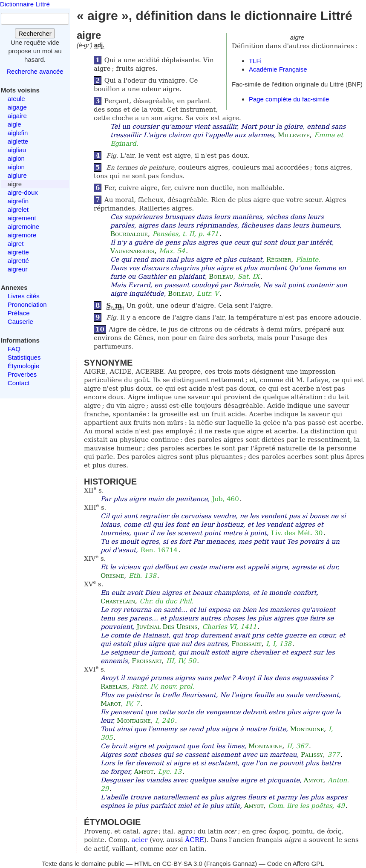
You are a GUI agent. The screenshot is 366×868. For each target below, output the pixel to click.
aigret (16, 244)
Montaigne (134, 721)
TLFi (255, 61)
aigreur (18, 269)
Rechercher (35, 33)
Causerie (20, 322)
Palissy (312, 755)
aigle (14, 124)
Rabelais (114, 686)
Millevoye (294, 135)
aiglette (18, 141)
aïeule (16, 99)
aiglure (17, 175)
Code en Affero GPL (296, 864)
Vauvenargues (133, 251)
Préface (19, 313)
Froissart (246, 644)
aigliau (17, 150)
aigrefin (18, 201)
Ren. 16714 (159, 550)
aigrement (22, 218)
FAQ (14, 349)
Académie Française (278, 69)
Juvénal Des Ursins (167, 627)
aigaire (17, 116)
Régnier (279, 260)
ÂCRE (195, 840)
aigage (17, 107)
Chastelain (118, 601)
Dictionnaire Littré (25, 4)
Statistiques (24, 357)
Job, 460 (226, 499)
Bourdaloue (129, 234)
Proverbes (22, 374)
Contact (19, 383)
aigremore (22, 235)
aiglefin (18, 133)
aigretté (18, 261)
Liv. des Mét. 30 (297, 533)
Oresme (112, 576)
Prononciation (27, 304)
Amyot (144, 772)
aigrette (18, 252)
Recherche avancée (35, 71)
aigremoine (23, 226)
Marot (111, 704)
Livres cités (24, 296)
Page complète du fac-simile (289, 99)
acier (139, 840)
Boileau (221, 277)
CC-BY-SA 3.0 (182, 864)
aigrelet (18, 209)
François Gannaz (231, 864)
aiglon (16, 158)
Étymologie (23, 366)
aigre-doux (23, 192)
